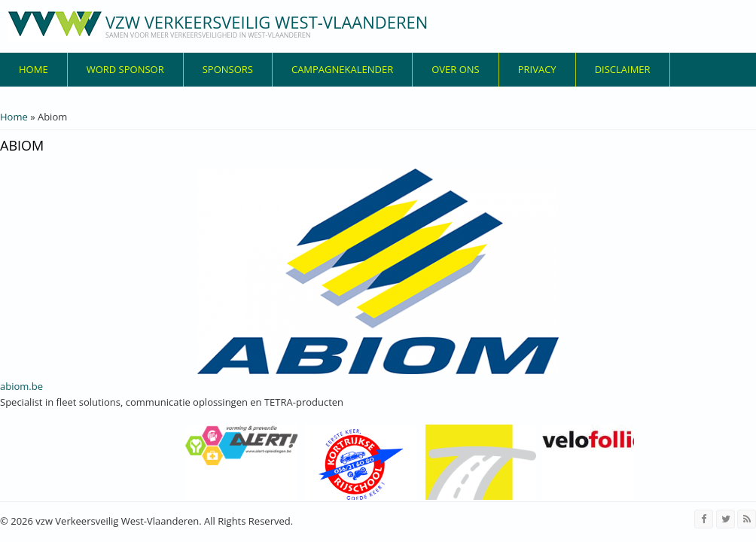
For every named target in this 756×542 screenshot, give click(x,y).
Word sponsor (125, 69)
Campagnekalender (342, 69)
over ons (456, 69)
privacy (537, 69)
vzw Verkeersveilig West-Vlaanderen (267, 22)
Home (34, 69)
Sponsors (228, 69)
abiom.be (21, 386)
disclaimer (623, 69)
